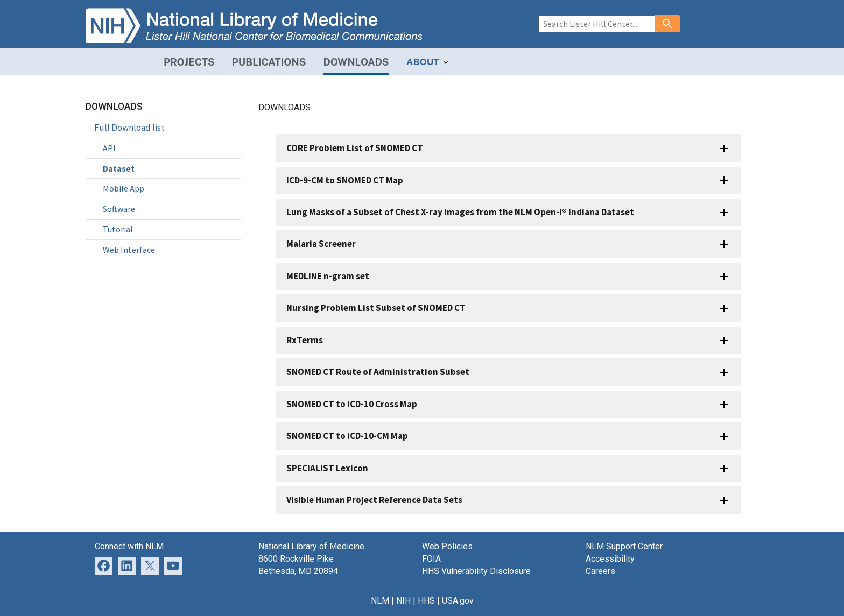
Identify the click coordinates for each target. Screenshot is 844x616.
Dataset (119, 168)
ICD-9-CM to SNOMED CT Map (345, 180)
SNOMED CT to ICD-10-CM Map (347, 436)
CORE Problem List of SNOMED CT (355, 148)
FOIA (431, 559)
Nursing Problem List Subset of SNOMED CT (376, 308)
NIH (403, 601)
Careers (600, 571)
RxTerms (305, 340)
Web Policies (447, 546)
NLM (380, 601)
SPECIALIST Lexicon (327, 468)
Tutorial (118, 229)
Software (119, 209)
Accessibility (610, 559)
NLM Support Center (624, 546)
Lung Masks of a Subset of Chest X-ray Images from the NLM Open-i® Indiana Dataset (460, 212)
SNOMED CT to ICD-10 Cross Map (352, 404)
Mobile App (124, 188)
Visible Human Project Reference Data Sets (374, 500)
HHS (426, 601)
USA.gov (458, 601)
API (109, 148)
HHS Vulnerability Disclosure (476, 571)
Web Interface (129, 250)
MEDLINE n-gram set (328, 276)
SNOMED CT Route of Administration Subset (378, 372)
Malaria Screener (321, 244)
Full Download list (129, 128)
